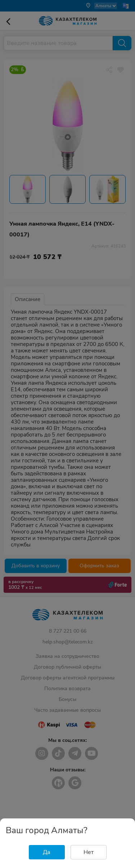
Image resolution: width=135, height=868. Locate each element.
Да (47, 852)
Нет (89, 852)
